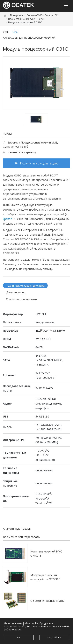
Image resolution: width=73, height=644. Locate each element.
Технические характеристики (25, 286)
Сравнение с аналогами (22, 299)
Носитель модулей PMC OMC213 (46, 553)
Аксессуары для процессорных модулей (29, 38)
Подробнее (54, 638)
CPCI (41, 19)
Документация (16, 292)
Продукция (16, 15)
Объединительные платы (47, 601)
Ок (19, 638)
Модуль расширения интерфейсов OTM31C (45, 577)
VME (6, 32)
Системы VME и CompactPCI (42, 15)
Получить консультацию (37, 163)
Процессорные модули (22, 19)
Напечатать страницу (20, 152)
